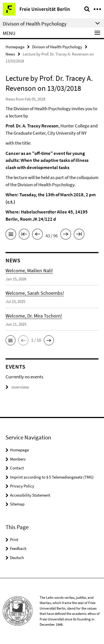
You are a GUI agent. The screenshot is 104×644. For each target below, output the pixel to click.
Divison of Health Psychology (57, 47)
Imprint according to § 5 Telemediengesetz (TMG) (52, 477)
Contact (17, 468)
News (10, 54)
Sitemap (17, 504)
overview (17, 387)
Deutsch (17, 558)
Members (18, 459)
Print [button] (14, 539)
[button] (11, 340)
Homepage (15, 47)
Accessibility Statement (30, 495)
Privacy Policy (22, 486)
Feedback (18, 548)
